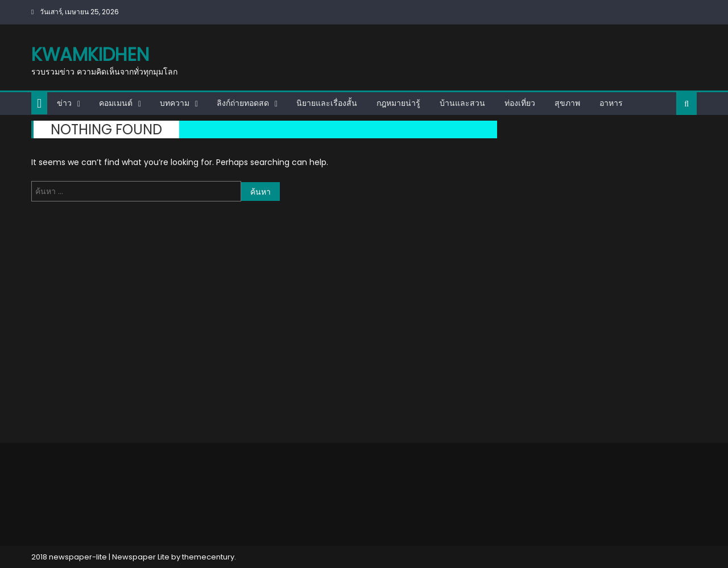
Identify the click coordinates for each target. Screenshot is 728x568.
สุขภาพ (567, 103)
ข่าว (64, 103)
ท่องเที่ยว (520, 103)
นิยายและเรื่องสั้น (327, 103)
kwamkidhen (90, 54)
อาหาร (611, 103)
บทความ (175, 103)
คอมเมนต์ (116, 103)
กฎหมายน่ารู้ (398, 103)
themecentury (208, 557)
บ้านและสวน (462, 103)
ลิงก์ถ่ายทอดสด (243, 103)
